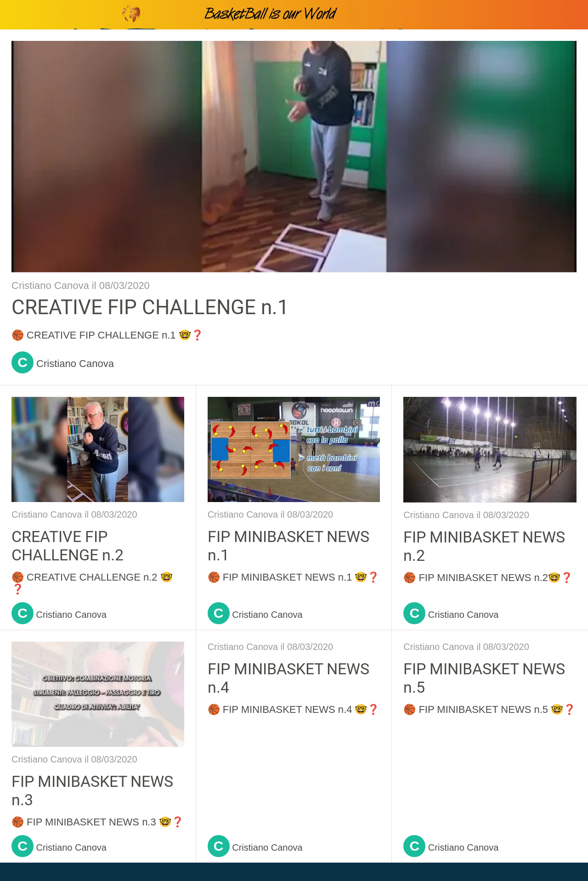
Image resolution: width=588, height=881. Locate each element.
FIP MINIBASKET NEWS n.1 (288, 546)
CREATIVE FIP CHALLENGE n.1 (150, 307)
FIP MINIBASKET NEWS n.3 (92, 791)
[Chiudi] (15, 15)
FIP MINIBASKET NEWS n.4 (288, 678)
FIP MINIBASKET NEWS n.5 (484, 678)
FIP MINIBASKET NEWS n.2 (484, 546)
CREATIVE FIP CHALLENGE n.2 (68, 546)
